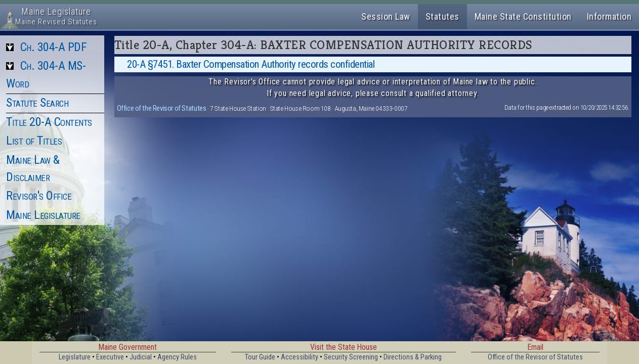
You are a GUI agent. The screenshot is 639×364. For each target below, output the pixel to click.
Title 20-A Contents (49, 122)
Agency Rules (177, 357)
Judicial (141, 357)
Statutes (442, 16)
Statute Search (37, 103)
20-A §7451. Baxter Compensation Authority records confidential (251, 64)
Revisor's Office (39, 196)
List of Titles (34, 141)
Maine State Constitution (523, 16)
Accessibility (300, 357)
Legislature (75, 357)
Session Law (386, 16)
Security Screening (351, 357)
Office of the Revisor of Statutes (162, 108)
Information (609, 16)
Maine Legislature (43, 215)
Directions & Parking (413, 357)
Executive (110, 357)
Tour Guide (260, 357)
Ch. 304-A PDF (54, 47)
